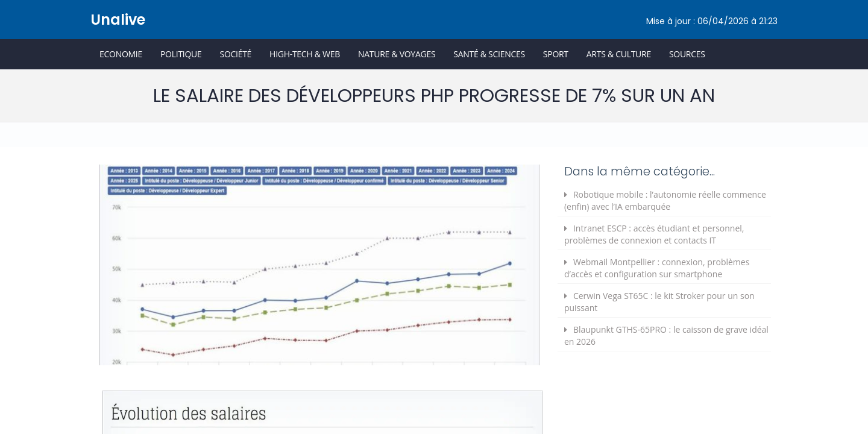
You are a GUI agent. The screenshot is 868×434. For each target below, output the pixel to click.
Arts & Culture (619, 54)
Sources (687, 54)
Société (235, 54)
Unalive (118, 20)
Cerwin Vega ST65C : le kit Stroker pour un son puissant (659, 302)
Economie (121, 54)
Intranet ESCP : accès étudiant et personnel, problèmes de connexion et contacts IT (654, 234)
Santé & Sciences (489, 54)
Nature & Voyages (397, 54)
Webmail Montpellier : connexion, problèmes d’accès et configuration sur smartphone (657, 268)
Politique (181, 54)
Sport (556, 54)
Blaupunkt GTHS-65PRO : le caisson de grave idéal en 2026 (666, 335)
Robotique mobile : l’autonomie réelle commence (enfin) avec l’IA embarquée (665, 200)
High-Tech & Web (305, 54)
